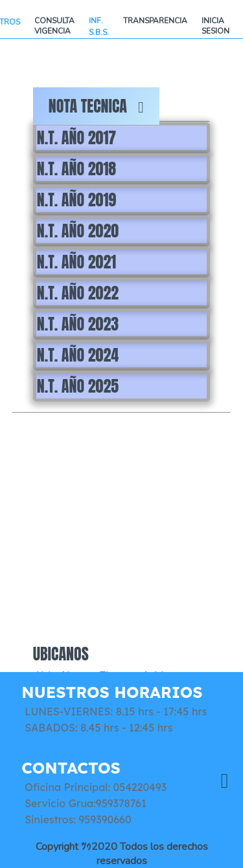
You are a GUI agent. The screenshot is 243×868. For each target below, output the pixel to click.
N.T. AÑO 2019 (76, 200)
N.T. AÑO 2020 (78, 231)
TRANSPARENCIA (155, 21)
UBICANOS (61, 654)
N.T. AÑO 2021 (76, 262)
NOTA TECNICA (96, 106)
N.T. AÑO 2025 (78, 386)
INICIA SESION (215, 26)
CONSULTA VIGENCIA (54, 26)
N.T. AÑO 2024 (78, 355)
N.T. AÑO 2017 (76, 138)
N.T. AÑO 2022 (78, 293)
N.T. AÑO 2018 (76, 169)
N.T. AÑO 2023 (78, 324)
